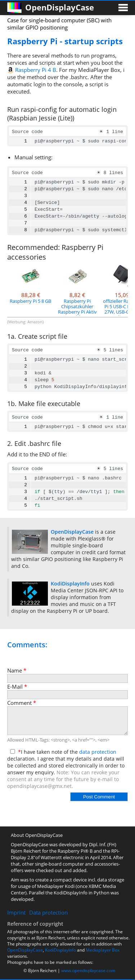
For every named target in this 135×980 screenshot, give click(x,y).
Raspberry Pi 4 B (36, 70)
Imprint (16, 912)
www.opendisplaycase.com (88, 970)
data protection (98, 752)
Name (17, 670)
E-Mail (17, 687)
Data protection (48, 912)
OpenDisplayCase (25, 950)
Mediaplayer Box (103, 950)
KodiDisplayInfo (60, 950)
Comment (22, 703)
